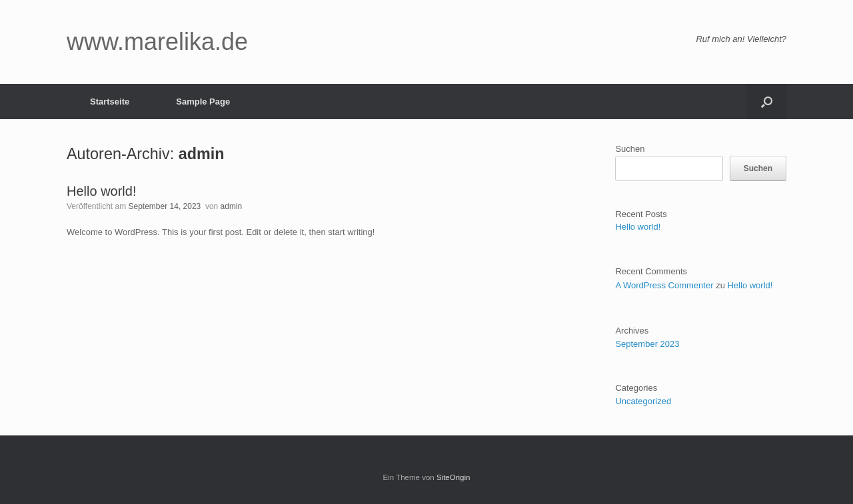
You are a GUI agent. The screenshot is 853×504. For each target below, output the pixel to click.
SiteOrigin (453, 477)
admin (202, 154)
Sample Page (203, 102)
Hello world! (101, 191)
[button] (767, 102)
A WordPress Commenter (664, 285)
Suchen (630, 149)
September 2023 (647, 344)
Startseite (110, 102)
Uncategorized (643, 401)
